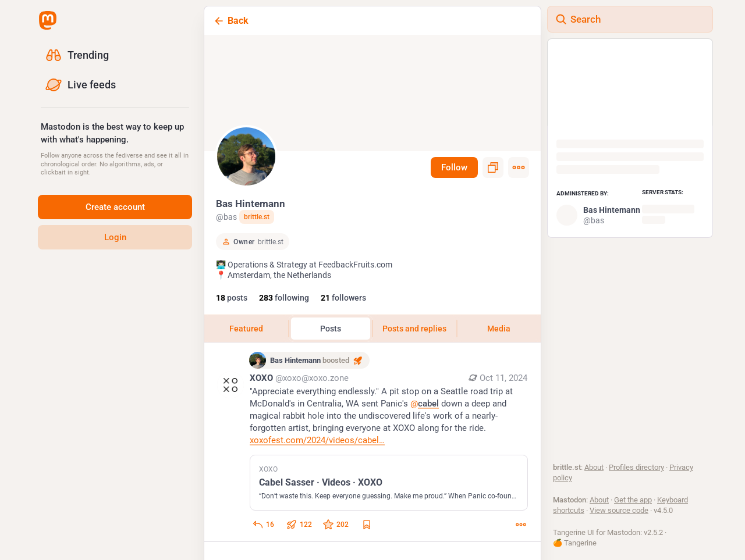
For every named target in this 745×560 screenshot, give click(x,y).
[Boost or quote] (299, 531)
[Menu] (519, 167)
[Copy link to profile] (493, 167)
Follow (454, 167)
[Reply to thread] (263, 531)
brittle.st (257, 217)
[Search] (630, 19)
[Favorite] (336, 531)
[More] (521, 531)
